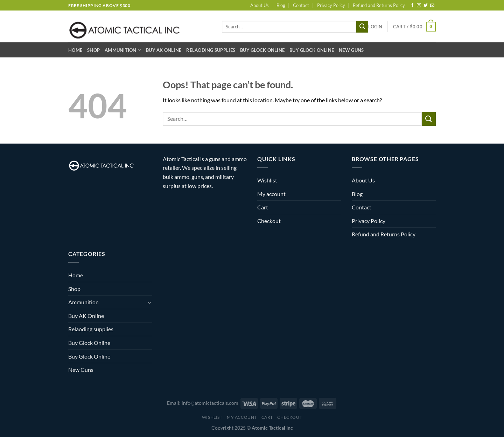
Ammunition (123, 50)
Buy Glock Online (262, 50)
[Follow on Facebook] (412, 6)
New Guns (351, 50)
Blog (281, 5)
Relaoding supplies (211, 50)
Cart (263, 207)
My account (271, 194)
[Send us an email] (432, 6)
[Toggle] (149, 302)
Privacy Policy (331, 5)
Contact (301, 5)
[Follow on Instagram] (419, 6)
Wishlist (267, 180)
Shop (93, 50)
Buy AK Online (164, 50)
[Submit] (362, 27)
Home (75, 50)
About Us (260, 5)
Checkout (269, 221)
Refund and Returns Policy (379, 5)
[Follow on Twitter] (426, 6)
